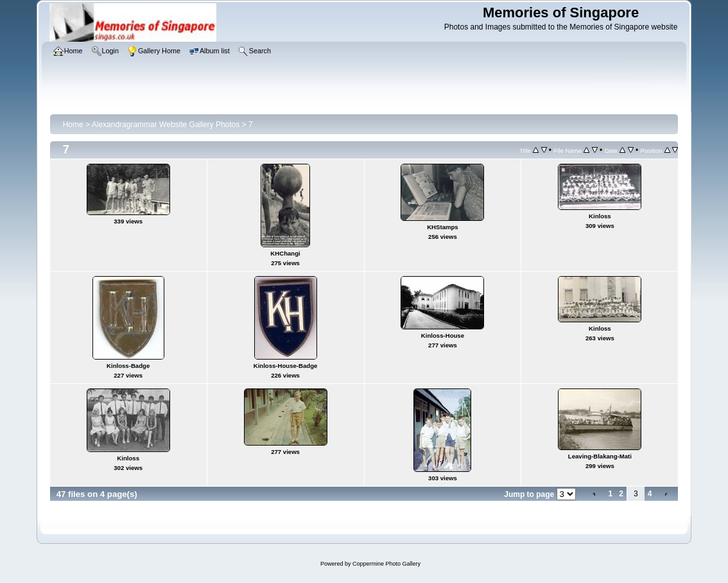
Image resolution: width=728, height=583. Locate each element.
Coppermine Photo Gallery (386, 564)
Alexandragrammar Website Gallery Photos (166, 125)
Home (73, 125)
